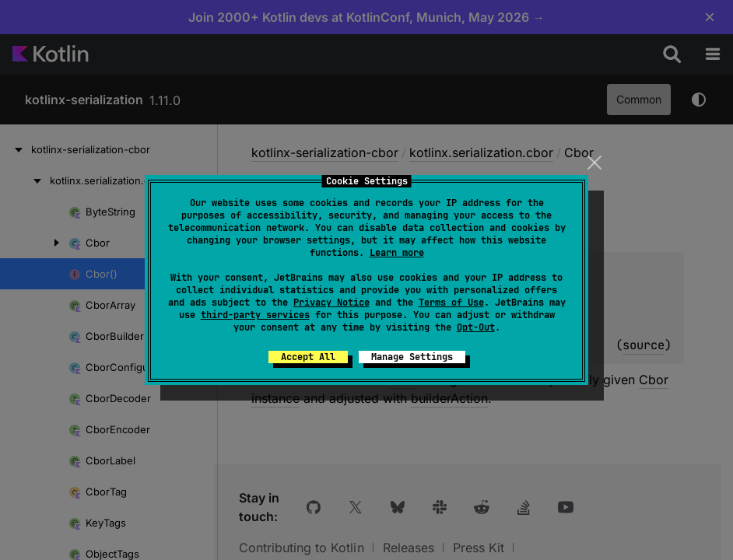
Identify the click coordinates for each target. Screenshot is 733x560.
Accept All (308, 357)
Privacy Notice (331, 303)
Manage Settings (412, 357)
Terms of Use (451, 303)
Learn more (397, 253)
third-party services (255, 315)
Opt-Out (476, 327)
